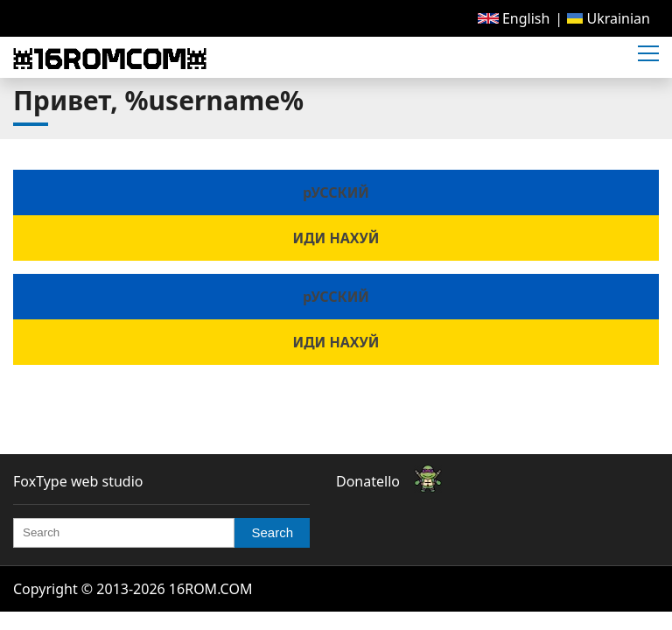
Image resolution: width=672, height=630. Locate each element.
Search (272, 532)
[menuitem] (514, 18)
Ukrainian (609, 18)
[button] (648, 54)
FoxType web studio (78, 481)
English (514, 18)
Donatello (368, 481)
